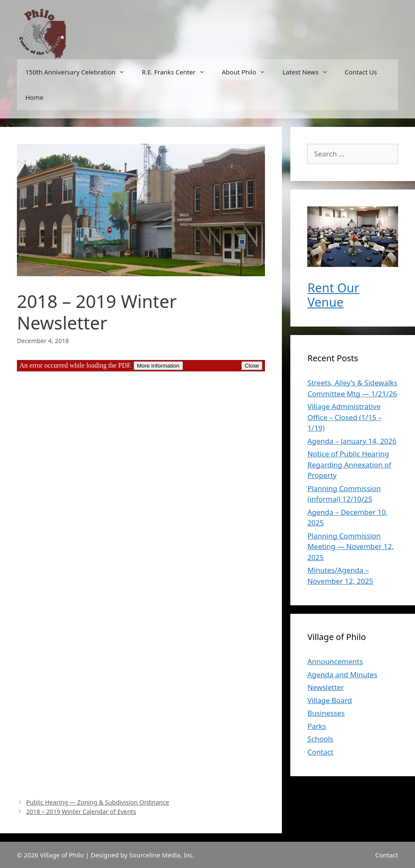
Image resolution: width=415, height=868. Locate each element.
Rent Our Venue (333, 295)
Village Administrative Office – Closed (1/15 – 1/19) (344, 417)
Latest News (309, 72)
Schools (320, 739)
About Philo (248, 72)
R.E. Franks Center (177, 72)
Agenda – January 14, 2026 (352, 441)
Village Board (329, 700)
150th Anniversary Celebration (79, 72)
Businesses (326, 713)
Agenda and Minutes (342, 674)
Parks (317, 726)
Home (34, 97)
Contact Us (361, 72)
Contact (320, 752)
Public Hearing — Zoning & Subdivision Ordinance (98, 802)
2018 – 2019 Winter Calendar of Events (81, 812)
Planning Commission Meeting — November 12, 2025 (350, 547)
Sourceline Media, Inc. (162, 855)
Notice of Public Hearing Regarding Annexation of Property (349, 464)
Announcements (335, 661)
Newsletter (326, 687)
